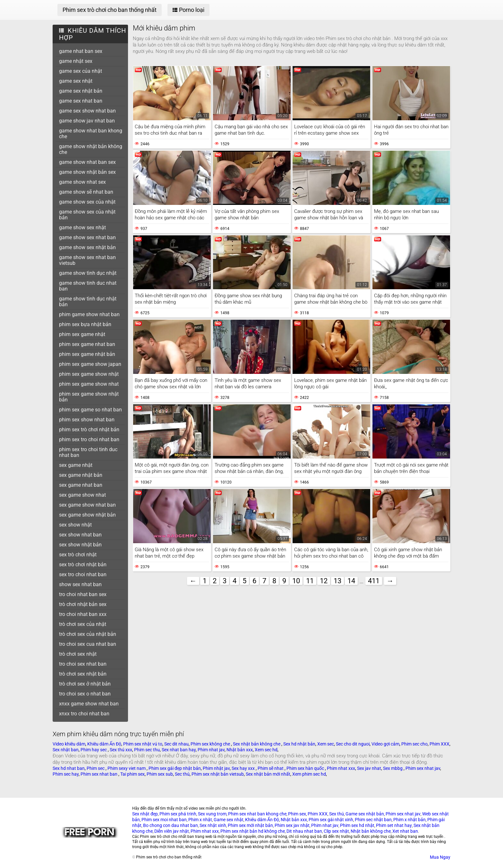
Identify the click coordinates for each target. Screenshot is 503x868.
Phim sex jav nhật (292, 825)
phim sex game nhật (82, 334)
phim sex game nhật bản (87, 354)
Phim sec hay (66, 774)
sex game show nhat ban (87, 505)
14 (351, 581)
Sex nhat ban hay (179, 750)
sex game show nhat (82, 495)
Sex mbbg (393, 768)
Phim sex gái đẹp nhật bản (175, 768)
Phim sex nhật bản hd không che (253, 831)
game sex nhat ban (81, 101)
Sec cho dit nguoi (353, 744)
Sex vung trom (212, 814)
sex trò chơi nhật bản (83, 565)
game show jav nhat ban (87, 121)
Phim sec (96, 768)
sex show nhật (75, 525)
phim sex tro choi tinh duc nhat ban (88, 452)
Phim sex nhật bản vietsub (218, 774)
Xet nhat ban (405, 831)
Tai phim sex (132, 774)
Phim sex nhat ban (99, 774)
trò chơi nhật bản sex (83, 604)
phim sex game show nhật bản (89, 397)
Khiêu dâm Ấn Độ (104, 744)
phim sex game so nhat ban (90, 410)
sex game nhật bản (81, 475)
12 (324, 581)
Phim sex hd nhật (357, 825)
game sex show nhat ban (87, 111)
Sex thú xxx (121, 750)
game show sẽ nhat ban (86, 192)
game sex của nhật (81, 71)
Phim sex (297, 814)
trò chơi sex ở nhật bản (85, 684)
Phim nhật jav (216, 768)
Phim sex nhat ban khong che (257, 814)
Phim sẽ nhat (271, 768)
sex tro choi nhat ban (83, 574)
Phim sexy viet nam (127, 768)
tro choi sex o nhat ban (85, 694)
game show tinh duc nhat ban (88, 286)
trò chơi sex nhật (78, 654)
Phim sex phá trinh (178, 814)
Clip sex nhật (336, 831)
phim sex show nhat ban (87, 420)
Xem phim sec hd (309, 774)
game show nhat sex (82, 182)
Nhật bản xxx (240, 750)
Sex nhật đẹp (145, 814)
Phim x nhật (200, 820)
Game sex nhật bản (365, 814)
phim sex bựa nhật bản (85, 324)
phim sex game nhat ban (87, 344)
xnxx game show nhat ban (89, 704)
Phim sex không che (211, 744)
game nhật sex (76, 61)
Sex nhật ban (66, 750)
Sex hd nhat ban (69, 768)
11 (310, 581)
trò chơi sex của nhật (83, 624)
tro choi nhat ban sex (83, 594)
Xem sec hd (266, 750)
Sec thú (182, 774)
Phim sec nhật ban (373, 820)
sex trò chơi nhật (78, 555)
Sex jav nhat (369, 768)
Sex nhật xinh (213, 825)
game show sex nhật (82, 228)
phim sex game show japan (90, 364)
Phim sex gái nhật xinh (331, 820)
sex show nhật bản (80, 545)
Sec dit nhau (176, 744)
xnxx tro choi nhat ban (84, 714)
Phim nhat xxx (341, 768)
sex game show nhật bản (87, 515)
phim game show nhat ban (89, 314)
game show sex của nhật (87, 202)
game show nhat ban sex (87, 162)
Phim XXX (439, 744)
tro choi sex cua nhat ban (88, 644)
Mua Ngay (440, 857)
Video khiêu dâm (69, 744)
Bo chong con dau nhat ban (171, 825)
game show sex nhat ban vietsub (87, 260)
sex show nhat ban (80, 535)
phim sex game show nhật (89, 374)
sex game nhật (76, 465)
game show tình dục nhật (88, 273)
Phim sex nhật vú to (143, 744)
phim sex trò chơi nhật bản (89, 430)
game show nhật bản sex (87, 172)
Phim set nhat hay (394, 825)
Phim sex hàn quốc (306, 768)
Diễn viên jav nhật (172, 831)
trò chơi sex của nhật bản (88, 634)
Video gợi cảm (385, 744)
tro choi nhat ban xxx (83, 614)
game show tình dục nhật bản (88, 302)
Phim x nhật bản (409, 820)
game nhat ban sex (81, 51)
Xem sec (326, 744)
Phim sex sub (160, 774)
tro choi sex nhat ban (83, 664)
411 (374, 581)
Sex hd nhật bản (299, 744)
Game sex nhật (229, 820)
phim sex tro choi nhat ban (89, 439)
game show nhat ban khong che (91, 134)
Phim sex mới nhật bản (250, 825)
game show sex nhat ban (87, 237)
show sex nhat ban (80, 584)
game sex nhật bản (81, 91)
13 (337, 581)
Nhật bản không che (371, 831)
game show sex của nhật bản (87, 215)
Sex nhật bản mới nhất (268, 774)
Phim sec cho (414, 744)
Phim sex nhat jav (423, 768)
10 (296, 581)
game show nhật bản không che (91, 149)
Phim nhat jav (211, 750)
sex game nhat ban (81, 485)
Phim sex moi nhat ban (164, 820)
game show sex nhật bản (87, 247)
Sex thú (337, 814)
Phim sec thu (147, 750)
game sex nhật (76, 81)
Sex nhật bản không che (257, 744)
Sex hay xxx (244, 768)
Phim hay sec (94, 750)
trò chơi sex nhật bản (83, 674)
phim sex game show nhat (89, 384)
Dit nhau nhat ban (304, 831)
